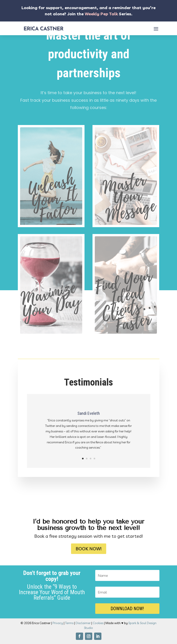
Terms (69, 623)
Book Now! (89, 549)
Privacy (58, 623)
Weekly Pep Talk (101, 14)
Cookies (98, 623)
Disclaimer (83, 623)
